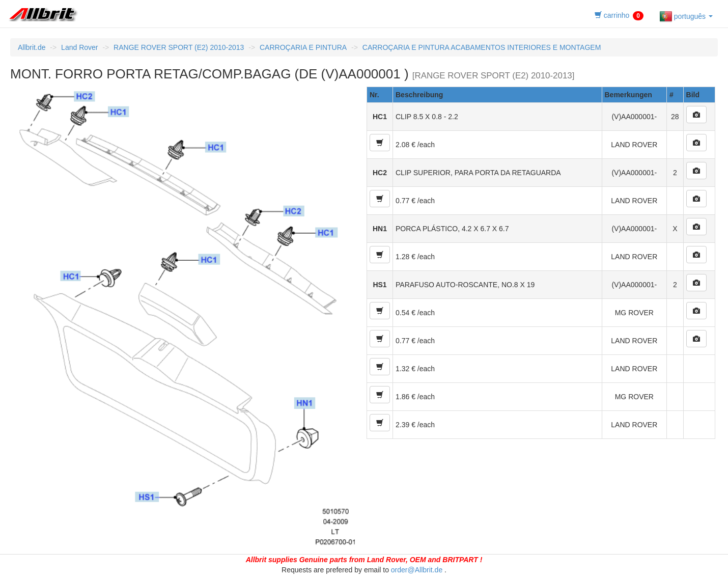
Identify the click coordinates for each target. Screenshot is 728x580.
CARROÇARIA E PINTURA (303, 47)
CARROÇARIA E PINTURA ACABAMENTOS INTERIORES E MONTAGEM (482, 47)
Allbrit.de (32, 47)
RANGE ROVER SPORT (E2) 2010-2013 (179, 47)
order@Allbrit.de (417, 570)
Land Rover (79, 47)
